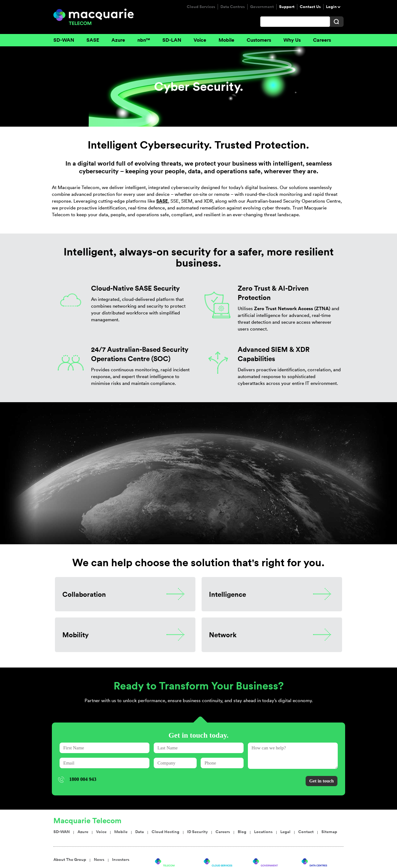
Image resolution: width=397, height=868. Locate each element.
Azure (118, 40)
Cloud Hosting (165, 796)
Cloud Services (201, 7)
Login (331, 7)
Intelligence (228, 594)
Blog (242, 796)
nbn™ (144, 40)
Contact (306, 796)
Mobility (75, 635)
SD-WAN (64, 40)
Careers (322, 40)
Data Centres (233, 7)
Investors (121, 824)
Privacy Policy (67, 858)
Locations (263, 796)
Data (140, 796)
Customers (259, 40)
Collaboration (84, 594)
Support (287, 7)
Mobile (226, 40)
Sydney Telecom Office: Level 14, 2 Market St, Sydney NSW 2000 (226, 858)
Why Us (292, 40)
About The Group (70, 824)
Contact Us (310, 7)
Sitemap (329, 796)
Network (223, 635)
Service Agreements (137, 858)
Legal (285, 796)
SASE (93, 40)
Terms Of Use (99, 858)
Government (262, 7)
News (99, 824)
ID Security (197, 796)
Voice (200, 40)
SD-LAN (172, 40)
